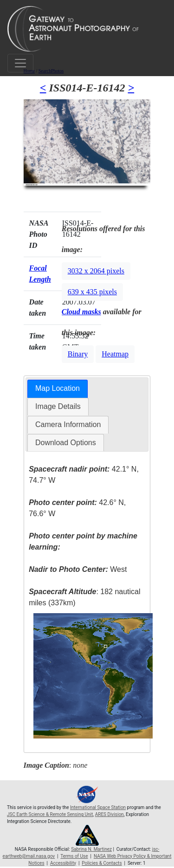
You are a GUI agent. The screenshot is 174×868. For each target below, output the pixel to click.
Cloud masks (81, 312)
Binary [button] (78, 354)
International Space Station (98, 807)
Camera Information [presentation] (68, 424)
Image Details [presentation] (58, 406)
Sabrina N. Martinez (91, 849)
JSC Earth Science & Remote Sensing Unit (50, 814)
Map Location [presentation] (58, 388)
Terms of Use (74, 856)
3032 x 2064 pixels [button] (96, 271)
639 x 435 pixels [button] (92, 292)
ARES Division (110, 814)
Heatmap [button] (115, 354)
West (78, 569)
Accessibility (63, 863)
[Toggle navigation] (20, 63)
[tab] (58, 389)
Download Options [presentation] (66, 443)
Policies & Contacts (102, 863)
